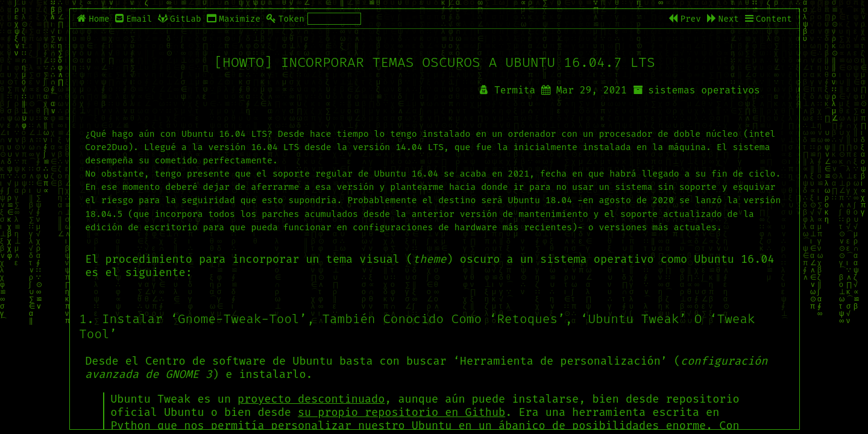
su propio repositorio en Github (401, 412)
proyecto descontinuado (311, 399)
